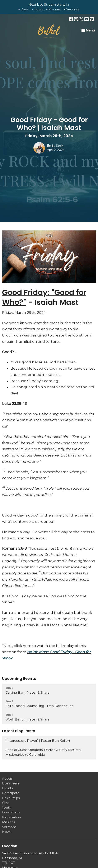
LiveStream (11, 783)
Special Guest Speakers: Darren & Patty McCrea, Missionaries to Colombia (43, 752)
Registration (11, 817)
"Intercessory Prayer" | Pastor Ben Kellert (38, 741)
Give (5, 803)
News (7, 832)
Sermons (9, 827)
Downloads (11, 812)
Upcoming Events (19, 679)
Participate (11, 793)
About (7, 779)
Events (7, 788)
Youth (7, 807)
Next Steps (11, 798)
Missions (9, 822)
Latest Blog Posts (19, 731)
